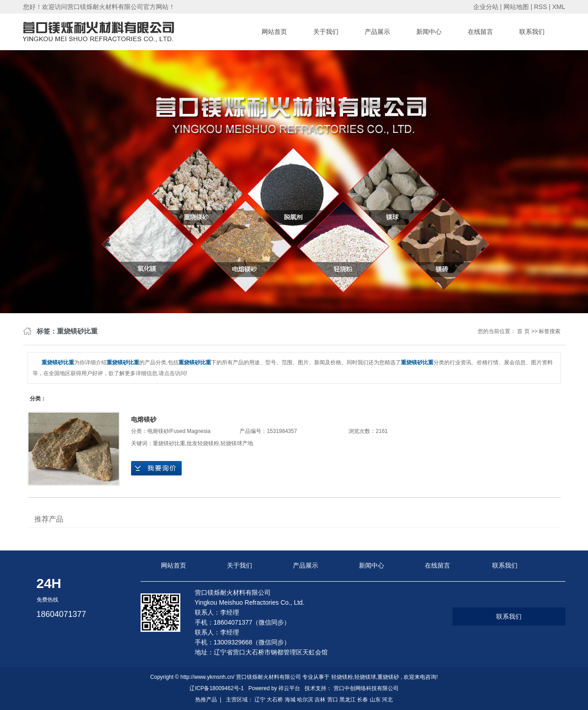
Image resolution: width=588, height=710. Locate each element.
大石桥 (275, 700)
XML (559, 7)
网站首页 (274, 32)
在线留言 (480, 32)
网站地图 (517, 7)
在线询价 (156, 468)
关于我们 (326, 32)
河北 (387, 700)
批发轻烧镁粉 (203, 443)
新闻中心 (429, 32)
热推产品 (206, 700)
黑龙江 (348, 700)
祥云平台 (289, 688)
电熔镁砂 (144, 419)
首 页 (523, 331)
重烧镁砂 (388, 677)
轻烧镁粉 (342, 677)
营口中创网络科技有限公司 (366, 688)
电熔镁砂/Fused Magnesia (179, 431)
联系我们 (532, 32)
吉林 (320, 700)
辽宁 (260, 700)
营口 (333, 700)
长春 (362, 700)
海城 (290, 700)
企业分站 (486, 7)
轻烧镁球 (365, 677)
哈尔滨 (305, 700)
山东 (375, 700)
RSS (540, 7)
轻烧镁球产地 (237, 443)
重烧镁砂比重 (169, 443)
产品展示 (377, 32)
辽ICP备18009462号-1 (216, 688)
